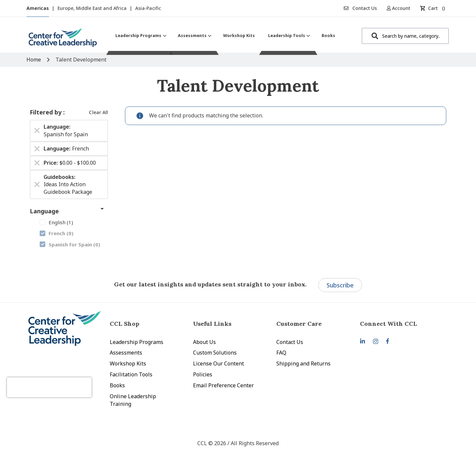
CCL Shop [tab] (124, 324)
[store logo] (63, 40)
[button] (401, 8)
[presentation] (62, 381)
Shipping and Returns (303, 363)
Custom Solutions (215, 353)
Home (34, 60)
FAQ (281, 353)
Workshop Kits (128, 363)
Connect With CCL (389, 324)
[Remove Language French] (37, 149)
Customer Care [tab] (299, 324)
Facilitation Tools (131, 374)
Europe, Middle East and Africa (93, 8)
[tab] (402, 324)
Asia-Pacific (148, 8)
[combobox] (405, 36)
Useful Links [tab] (212, 324)
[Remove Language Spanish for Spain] (37, 131)
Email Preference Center (223, 385)
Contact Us (360, 8)
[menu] (225, 36)
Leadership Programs (137, 342)
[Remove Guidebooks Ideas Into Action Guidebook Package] (37, 185)
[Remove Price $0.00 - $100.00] (37, 163)
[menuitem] (140, 36)
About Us (204, 342)
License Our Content (218, 363)
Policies (203, 374)
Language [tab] (44, 211)
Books (117, 385)
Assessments (126, 353)
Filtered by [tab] (46, 112)
